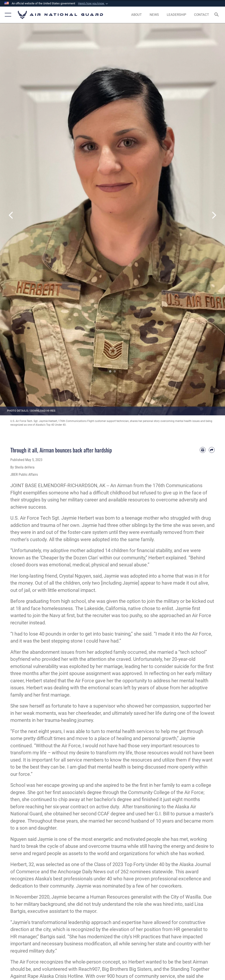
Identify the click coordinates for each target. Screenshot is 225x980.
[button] (93, 4)
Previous (11, 215)
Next (214, 215)
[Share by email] (212, 450)
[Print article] (203, 450)
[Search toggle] (217, 15)
